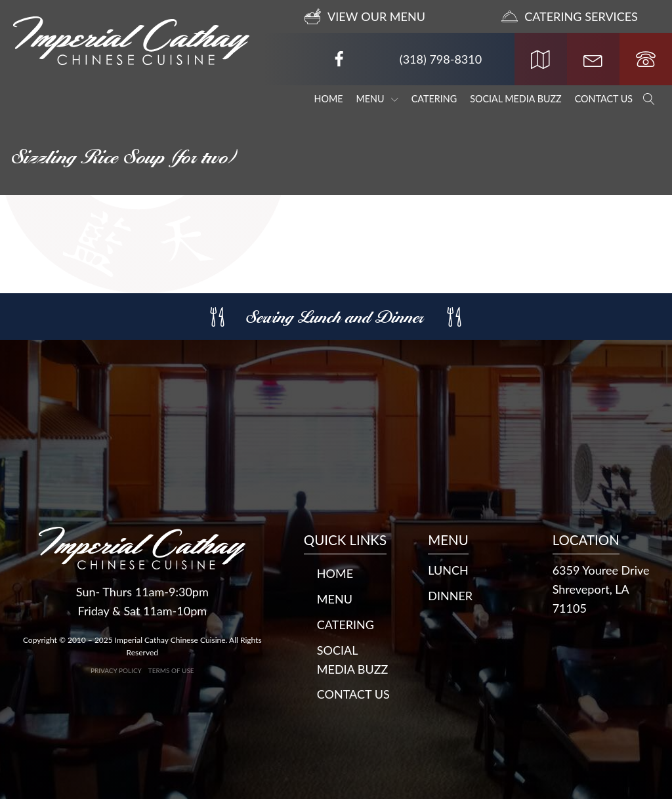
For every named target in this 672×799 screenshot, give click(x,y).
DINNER (450, 596)
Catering (434, 99)
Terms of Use (171, 670)
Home (329, 99)
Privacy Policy (116, 670)
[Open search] (649, 99)
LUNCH (448, 570)
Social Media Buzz (516, 99)
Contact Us (604, 99)
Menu (377, 99)
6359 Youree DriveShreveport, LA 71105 (601, 589)
